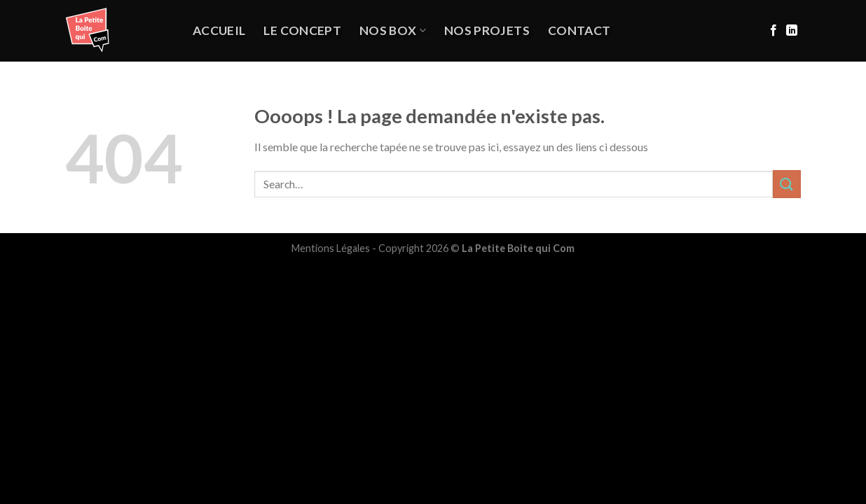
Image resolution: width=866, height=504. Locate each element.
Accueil (219, 30)
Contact (579, 30)
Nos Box (393, 30)
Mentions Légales (331, 248)
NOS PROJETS (487, 30)
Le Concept (302, 30)
